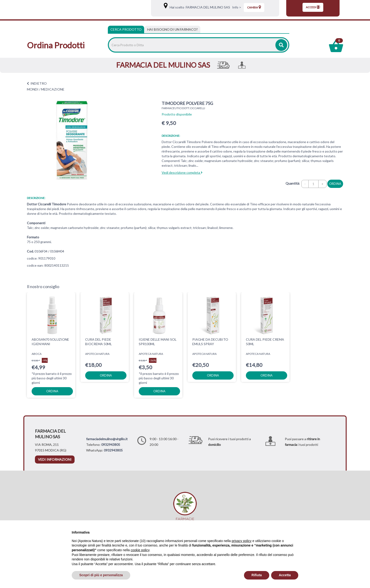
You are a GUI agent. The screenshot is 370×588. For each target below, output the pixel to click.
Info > (236, 7)
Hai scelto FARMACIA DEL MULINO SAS (199, 7)
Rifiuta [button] (257, 575)
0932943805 (111, 445)
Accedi (313, 7)
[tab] (172, 29)
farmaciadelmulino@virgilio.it (107, 439)
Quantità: (293, 183)
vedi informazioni (55, 459)
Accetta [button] (285, 575)
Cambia (254, 7)
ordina (335, 184)
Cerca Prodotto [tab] (126, 29)
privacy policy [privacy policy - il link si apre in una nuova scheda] (242, 541)
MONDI (33, 89)
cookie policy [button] (140, 550)
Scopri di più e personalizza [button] (101, 575)
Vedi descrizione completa (182, 172)
